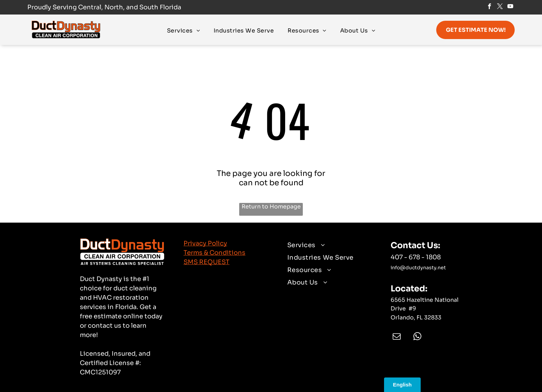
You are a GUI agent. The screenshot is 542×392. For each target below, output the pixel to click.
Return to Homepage (271, 207)
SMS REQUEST (207, 262)
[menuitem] (183, 30)
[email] (397, 337)
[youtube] (510, 7)
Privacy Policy (205, 243)
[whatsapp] (417, 337)
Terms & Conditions (214, 253)
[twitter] (500, 7)
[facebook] (490, 7)
